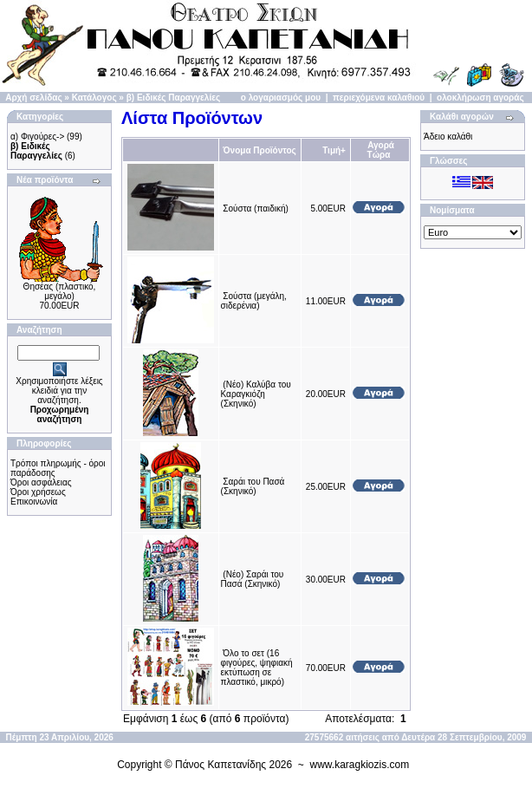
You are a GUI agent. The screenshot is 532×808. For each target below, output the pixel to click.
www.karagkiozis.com (360, 765)
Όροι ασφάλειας (41, 482)
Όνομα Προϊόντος (259, 150)
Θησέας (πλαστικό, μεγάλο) (60, 291)
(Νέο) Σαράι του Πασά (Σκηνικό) (253, 579)
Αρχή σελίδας (33, 98)
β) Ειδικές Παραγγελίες (173, 98)
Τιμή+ (334, 150)
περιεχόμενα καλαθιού (379, 98)
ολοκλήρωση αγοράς (480, 98)
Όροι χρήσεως (38, 492)
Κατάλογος (94, 98)
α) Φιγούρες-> (37, 137)
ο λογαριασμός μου (281, 98)
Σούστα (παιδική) (256, 209)
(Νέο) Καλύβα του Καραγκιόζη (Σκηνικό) (256, 394)
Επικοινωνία (34, 502)
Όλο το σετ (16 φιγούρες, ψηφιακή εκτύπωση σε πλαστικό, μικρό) (257, 668)
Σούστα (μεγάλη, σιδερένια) (254, 301)
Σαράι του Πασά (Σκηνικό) (253, 486)
